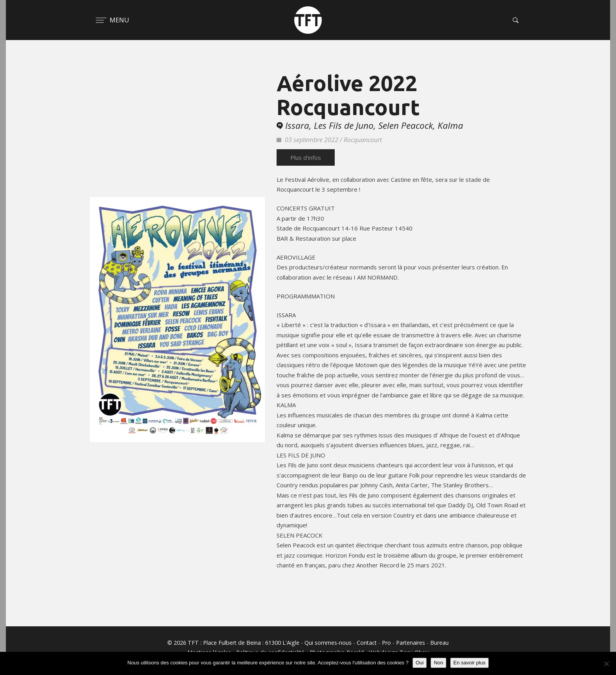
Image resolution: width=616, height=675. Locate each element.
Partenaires (411, 643)
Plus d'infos (306, 157)
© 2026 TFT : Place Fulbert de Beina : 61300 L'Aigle (233, 643)
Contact (367, 643)
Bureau (439, 643)
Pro (386, 643)
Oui (420, 663)
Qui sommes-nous (328, 643)
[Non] (606, 664)
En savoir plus (469, 663)
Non (438, 663)
